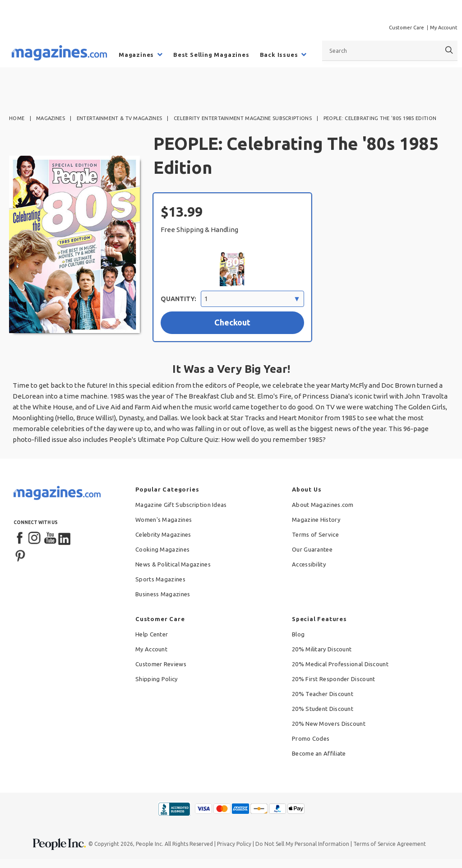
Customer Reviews (161, 664)
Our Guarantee (312, 549)
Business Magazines (163, 594)
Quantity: (178, 299)
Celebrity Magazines (163, 534)
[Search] (449, 50)
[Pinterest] (20, 555)
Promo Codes (311, 738)
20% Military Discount (322, 649)
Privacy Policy (234, 844)
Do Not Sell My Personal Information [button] (302, 844)
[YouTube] (50, 538)
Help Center (152, 634)
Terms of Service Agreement (390, 844)
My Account (444, 28)
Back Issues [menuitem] (279, 55)
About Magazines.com (323, 505)
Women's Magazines (164, 520)
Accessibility (309, 564)
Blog (298, 634)
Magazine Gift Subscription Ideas (181, 505)
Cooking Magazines (162, 549)
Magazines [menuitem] (136, 55)
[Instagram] (35, 538)
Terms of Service (315, 534)
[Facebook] (20, 538)
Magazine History (316, 520)
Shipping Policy (157, 679)
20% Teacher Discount (323, 694)
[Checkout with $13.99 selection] (232, 323)
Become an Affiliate (319, 753)
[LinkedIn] (65, 538)
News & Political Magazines (173, 564)
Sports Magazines (160, 579)
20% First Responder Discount (333, 679)
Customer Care (407, 28)
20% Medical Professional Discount (340, 664)
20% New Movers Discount (329, 724)
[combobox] (390, 51)
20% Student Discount (323, 709)
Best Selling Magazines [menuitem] (211, 55)
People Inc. (150, 844)
